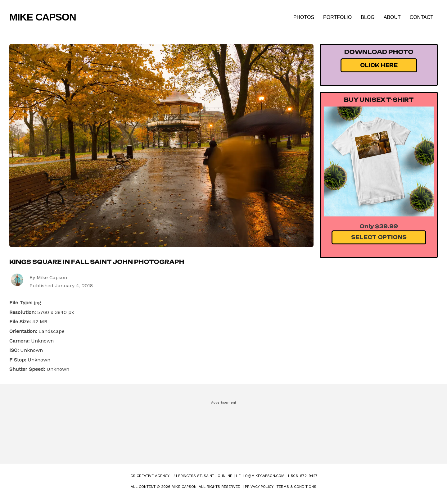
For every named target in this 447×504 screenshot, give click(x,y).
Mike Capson (43, 17)
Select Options (379, 237)
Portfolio (337, 17)
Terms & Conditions (296, 487)
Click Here (379, 65)
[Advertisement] (223, 429)
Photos (304, 17)
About (392, 17)
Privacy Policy (259, 487)
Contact (422, 17)
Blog (368, 17)
